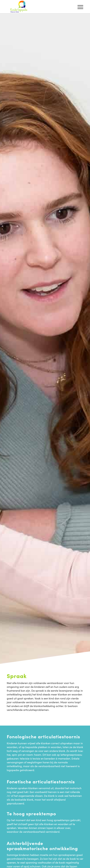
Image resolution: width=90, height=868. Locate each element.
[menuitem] (79, 7)
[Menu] (79, 7)
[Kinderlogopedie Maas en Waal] (37, 7)
